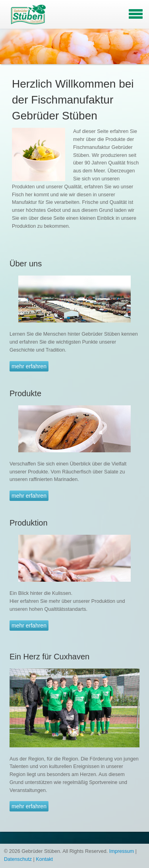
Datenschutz (18, 859)
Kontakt (44, 859)
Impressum (122, 851)
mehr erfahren (29, 366)
